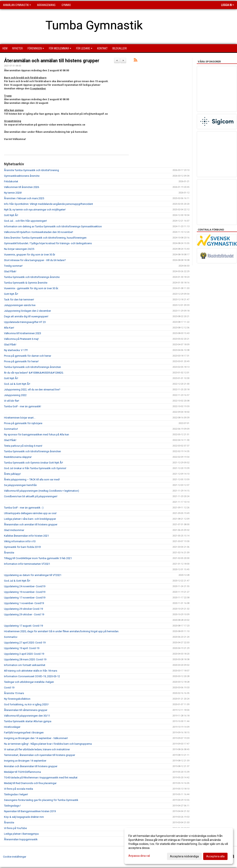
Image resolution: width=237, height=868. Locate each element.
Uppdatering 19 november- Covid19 (25, 592)
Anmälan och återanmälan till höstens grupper (31, 766)
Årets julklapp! (12, 474)
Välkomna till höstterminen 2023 (23, 333)
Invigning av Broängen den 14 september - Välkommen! (36, 738)
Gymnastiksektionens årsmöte (22, 176)
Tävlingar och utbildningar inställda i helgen (29, 682)
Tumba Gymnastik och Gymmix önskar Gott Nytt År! (33, 463)
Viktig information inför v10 (20, 541)
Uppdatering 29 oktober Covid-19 (23, 609)
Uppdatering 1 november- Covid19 (24, 603)
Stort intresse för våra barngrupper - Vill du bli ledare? (35, 260)
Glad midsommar (14, 530)
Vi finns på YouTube (15, 828)
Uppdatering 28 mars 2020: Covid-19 (25, 659)
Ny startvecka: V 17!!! (16, 350)
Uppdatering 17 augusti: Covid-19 (23, 626)
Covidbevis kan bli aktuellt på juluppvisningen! (31, 496)
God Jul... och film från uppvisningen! (25, 221)
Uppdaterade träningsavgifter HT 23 (25, 322)
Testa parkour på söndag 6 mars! (23, 446)
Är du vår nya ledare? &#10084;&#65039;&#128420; (34, 373)
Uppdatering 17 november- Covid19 (25, 598)
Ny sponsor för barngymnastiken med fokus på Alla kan (37, 435)
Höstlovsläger (12, 727)
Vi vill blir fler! (12, 401)
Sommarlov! (11, 429)
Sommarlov (11, 637)
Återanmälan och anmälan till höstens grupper (52, 61)
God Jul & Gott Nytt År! (17, 384)
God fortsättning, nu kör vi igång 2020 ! (26, 704)
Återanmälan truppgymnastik (21, 839)
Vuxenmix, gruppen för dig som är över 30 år (30, 255)
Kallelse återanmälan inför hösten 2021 (26, 536)
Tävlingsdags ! (12, 806)
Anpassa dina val (139, 856)
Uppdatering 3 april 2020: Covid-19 (24, 654)
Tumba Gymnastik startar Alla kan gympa (28, 721)
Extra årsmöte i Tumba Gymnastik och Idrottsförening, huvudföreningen (45, 238)
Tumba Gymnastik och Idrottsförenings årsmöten (32, 367)
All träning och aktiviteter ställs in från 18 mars (31, 671)
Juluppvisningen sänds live (20, 305)
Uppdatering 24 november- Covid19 (25, 586)
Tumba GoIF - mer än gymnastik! (23, 406)
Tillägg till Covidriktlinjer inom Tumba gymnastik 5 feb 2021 (38, 558)
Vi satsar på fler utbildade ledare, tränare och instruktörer (37, 749)
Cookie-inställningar (15, 857)
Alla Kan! (9, 328)
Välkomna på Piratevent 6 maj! (21, 339)
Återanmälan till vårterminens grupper (26, 710)
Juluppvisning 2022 (15, 395)
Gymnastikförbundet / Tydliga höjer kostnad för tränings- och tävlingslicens (48, 243)
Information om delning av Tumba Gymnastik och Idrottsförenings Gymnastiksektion (53, 226)
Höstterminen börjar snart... (20, 418)
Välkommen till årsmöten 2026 (22, 187)
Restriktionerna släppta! (18, 457)
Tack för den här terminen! (19, 300)
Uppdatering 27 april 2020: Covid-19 (25, 643)
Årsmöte (9, 553)
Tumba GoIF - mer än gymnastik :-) (24, 508)
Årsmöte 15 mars (14, 693)
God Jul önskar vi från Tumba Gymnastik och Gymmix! (35, 468)
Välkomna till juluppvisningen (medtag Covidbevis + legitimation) (42, 491)
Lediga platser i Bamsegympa (21, 834)
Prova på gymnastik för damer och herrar (28, 356)
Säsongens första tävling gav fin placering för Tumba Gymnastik (41, 800)
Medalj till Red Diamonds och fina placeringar (30, 783)
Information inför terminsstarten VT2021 (27, 564)
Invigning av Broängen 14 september (25, 761)
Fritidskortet (11, 181)
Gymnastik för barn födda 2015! (22, 547)
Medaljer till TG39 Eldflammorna (22, 772)
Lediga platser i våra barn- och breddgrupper (30, 519)
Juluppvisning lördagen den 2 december (27, 311)
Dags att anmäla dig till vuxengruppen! (26, 316)
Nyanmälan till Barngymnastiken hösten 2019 (30, 811)
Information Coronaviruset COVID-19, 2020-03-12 (32, 676)
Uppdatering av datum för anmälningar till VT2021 (33, 575)
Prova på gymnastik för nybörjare (23, 423)
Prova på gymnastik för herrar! (21, 361)
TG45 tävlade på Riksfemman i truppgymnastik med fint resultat (41, 778)
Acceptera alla (215, 856)
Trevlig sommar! (13, 266)
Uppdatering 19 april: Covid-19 (22, 648)
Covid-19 (9, 688)
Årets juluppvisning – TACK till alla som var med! (32, 479)
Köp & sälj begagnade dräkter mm (24, 817)
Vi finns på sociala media (19, 789)
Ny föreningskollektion (17, 699)
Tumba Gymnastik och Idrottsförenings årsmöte (32, 277)
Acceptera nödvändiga (184, 856)
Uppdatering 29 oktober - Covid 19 (24, 614)
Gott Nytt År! (11, 215)
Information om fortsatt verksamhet (25, 665)
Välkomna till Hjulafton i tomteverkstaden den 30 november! (39, 232)
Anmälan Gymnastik (17, 5)
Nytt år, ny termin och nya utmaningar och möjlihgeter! (35, 210)
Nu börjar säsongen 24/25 (19, 249)
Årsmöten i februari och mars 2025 (24, 198)
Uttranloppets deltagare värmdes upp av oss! (30, 513)
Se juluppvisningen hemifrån (20, 485)
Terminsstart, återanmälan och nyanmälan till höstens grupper (40, 755)
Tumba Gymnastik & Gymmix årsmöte (26, 283)
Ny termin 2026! (13, 193)
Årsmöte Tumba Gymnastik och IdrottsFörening (31, 170)
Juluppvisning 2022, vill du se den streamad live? (32, 390)
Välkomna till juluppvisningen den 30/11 (27, 716)
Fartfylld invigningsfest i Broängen (24, 733)
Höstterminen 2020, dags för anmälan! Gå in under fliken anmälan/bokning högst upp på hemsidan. (62, 631)
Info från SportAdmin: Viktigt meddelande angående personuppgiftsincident (48, 204)
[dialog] (179, 846)
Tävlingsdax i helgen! (16, 794)
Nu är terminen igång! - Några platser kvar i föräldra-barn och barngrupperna (48, 744)
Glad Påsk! (10, 271)
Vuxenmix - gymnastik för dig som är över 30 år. (31, 288)
